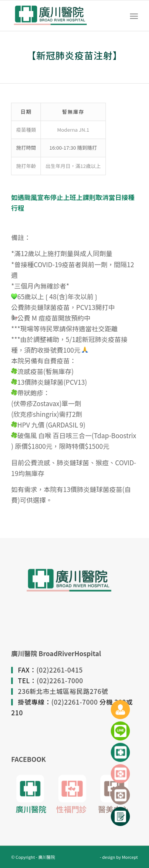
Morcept (130, 857)
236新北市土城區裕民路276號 (63, 691)
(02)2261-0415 (60, 670)
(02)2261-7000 (60, 680)
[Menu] (134, 16)
